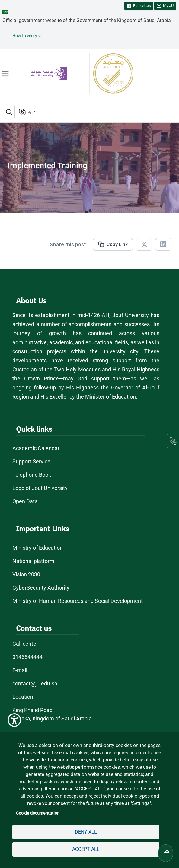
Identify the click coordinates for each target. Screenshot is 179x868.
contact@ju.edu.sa (35, 684)
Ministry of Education (38, 548)
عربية (32, 112)
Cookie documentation (38, 813)
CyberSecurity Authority (41, 588)
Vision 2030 (26, 574)
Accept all (86, 849)
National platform (33, 561)
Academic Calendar (36, 448)
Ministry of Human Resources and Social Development (78, 601)
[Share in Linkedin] (163, 244)
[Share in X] (144, 244)
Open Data (25, 501)
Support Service (31, 461)
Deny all (86, 832)
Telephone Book (32, 475)
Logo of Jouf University (40, 488)
